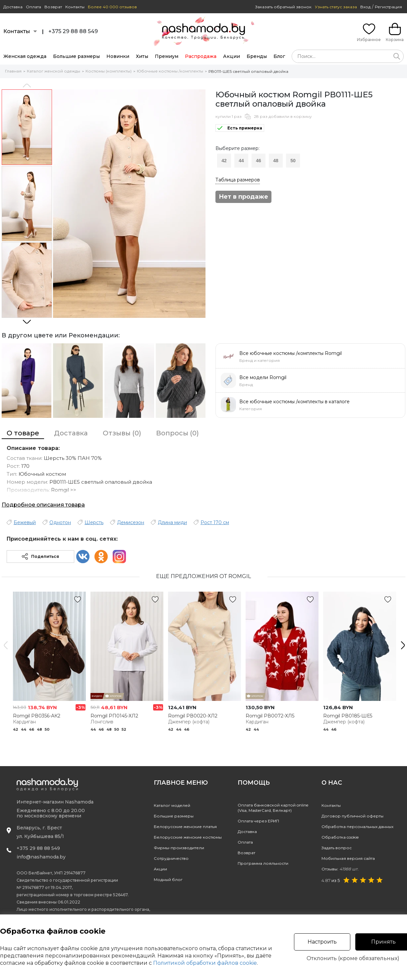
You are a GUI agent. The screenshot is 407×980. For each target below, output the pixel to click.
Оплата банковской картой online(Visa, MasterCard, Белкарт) (273, 808)
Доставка (13, 7)
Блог (279, 56)
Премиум (167, 56)
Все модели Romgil (263, 377)
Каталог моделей (172, 805)
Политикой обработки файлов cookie (205, 963)
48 (276, 161)
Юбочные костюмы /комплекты (170, 71)
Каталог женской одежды (54, 71)
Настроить (322, 942)
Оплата (33, 7)
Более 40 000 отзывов (112, 7)
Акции (232, 56)
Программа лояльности (263, 863)
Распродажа (201, 56)
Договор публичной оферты (352, 816)
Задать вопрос (337, 848)
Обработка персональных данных (357, 827)
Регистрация (388, 7)
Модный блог (168, 880)
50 (293, 161)
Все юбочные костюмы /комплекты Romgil (291, 353)
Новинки (118, 56)
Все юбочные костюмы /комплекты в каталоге (294, 402)
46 (259, 161)
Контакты (75, 7)
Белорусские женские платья (185, 827)
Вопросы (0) (177, 433)
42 (224, 161)
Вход (365, 7)
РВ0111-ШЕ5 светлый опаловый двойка (248, 71)
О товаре (23, 433)
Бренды (257, 56)
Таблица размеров (238, 180)
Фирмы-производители (179, 848)
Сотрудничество (171, 858)
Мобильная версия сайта (348, 858)
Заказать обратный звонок (283, 7)
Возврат (53, 7)
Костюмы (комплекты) (109, 71)
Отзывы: (340, 869)
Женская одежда (25, 56)
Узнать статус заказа (336, 7)
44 (241, 161)
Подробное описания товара (43, 505)
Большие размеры (76, 56)
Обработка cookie (340, 837)
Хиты (142, 56)
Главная (13, 71)
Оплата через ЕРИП (258, 821)
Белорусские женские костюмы (188, 837)
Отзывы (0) (122, 433)
